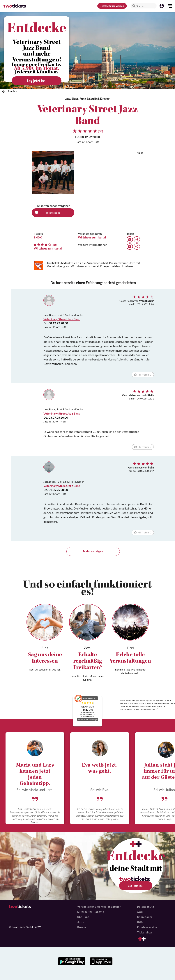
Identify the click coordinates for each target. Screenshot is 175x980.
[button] (134, 6)
